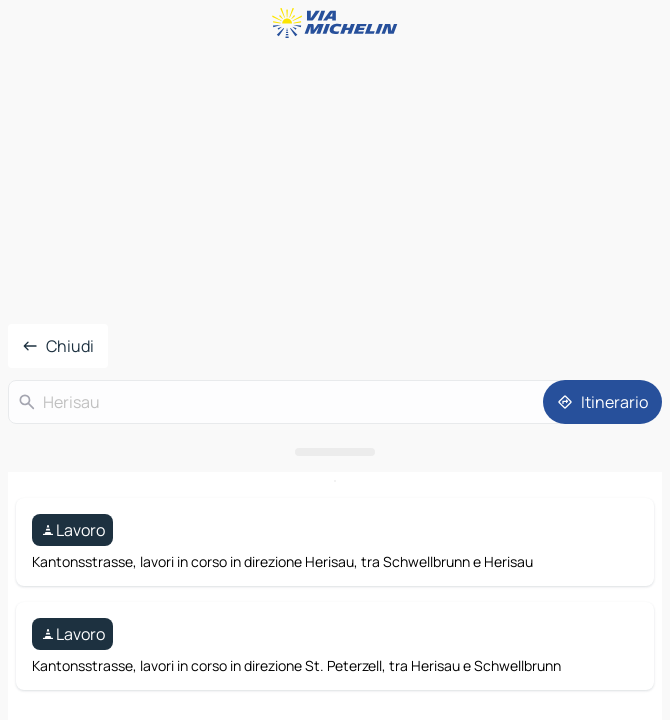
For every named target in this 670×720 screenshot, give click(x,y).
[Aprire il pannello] (335, 452)
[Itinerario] (602, 402)
